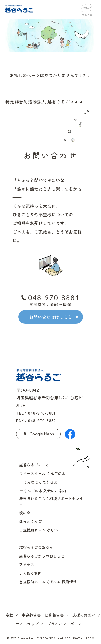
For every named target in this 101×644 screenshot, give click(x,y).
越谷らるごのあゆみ (36, 547)
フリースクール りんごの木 (42, 473)
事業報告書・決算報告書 (43, 615)
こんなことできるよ (40, 482)
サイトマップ (27, 624)
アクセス (27, 565)
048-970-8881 (54, 297)
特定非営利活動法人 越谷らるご (38, 102)
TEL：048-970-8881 (36, 413)
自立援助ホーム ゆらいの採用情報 (48, 582)
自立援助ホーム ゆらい (39, 530)
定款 (9, 615)
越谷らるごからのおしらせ (42, 556)
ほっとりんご (30, 521)
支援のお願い (84, 615)
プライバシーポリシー (66, 624)
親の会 (25, 513)
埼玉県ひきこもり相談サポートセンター (51, 501)
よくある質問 (30, 573)
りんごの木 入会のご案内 (45, 491)
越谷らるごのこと (34, 465)
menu (87, 9)
